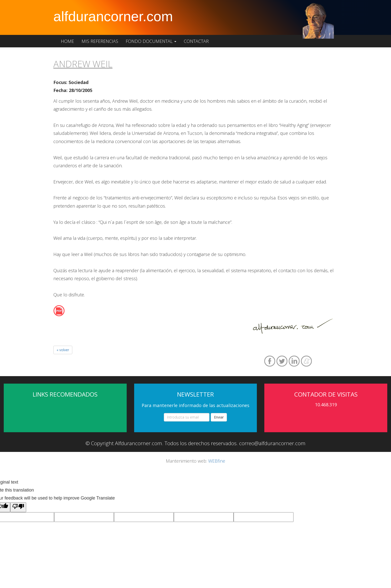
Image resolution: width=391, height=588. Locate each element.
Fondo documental (151, 41)
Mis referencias (100, 41)
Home (67, 41)
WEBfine (217, 461)
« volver (63, 350)
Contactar (196, 41)
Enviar (219, 417)
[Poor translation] (18, 507)
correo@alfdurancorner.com (272, 443)
